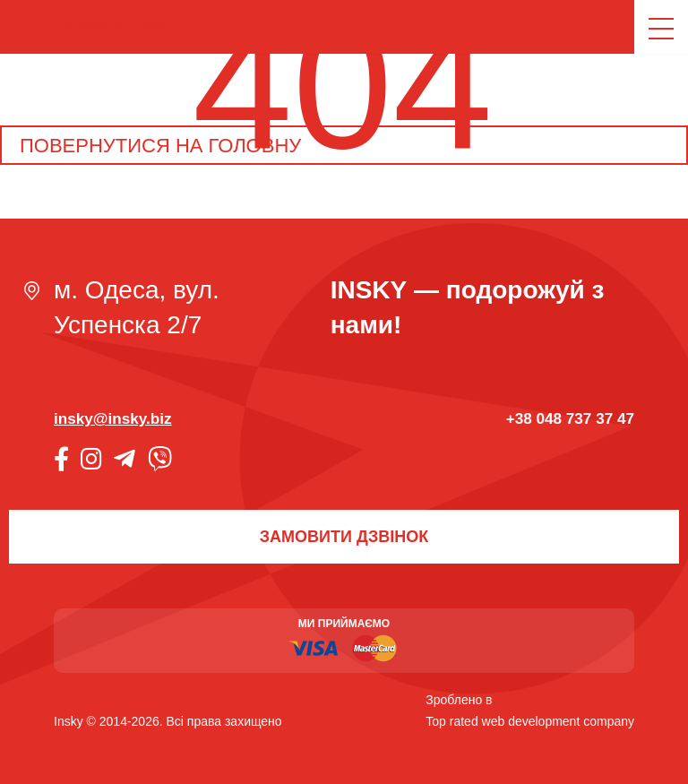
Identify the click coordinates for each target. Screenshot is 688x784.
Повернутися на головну (160, 146)
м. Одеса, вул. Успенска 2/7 (137, 307)
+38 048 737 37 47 (570, 418)
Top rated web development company (530, 721)
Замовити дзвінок (344, 537)
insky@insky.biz (113, 418)
